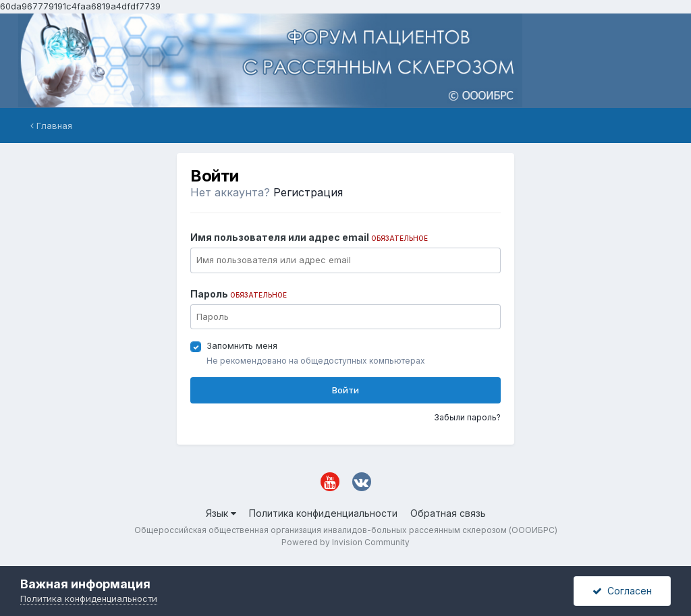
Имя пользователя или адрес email (309, 237)
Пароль (239, 294)
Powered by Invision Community (345, 542)
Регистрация (308, 192)
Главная (51, 125)
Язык (221, 513)
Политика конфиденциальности (323, 513)
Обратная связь (448, 513)
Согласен (622, 591)
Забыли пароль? (467, 417)
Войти (345, 390)
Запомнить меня (242, 345)
